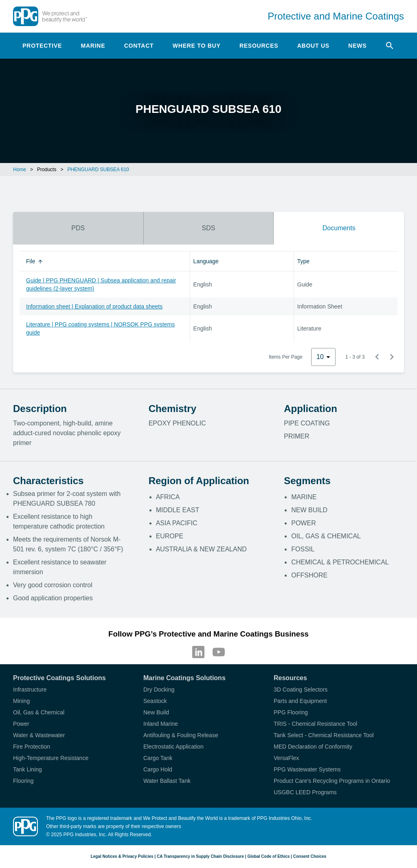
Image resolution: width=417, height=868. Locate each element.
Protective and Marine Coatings (336, 16)
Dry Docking (159, 690)
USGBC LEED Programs (305, 792)
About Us (313, 46)
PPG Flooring (291, 712)
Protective (42, 46)
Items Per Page (286, 357)
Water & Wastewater (39, 735)
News (357, 46)
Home (20, 170)
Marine (93, 46)
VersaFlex (286, 758)
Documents (339, 228)
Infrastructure (30, 690)
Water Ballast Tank (167, 781)
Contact (139, 46)
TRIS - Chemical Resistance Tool (315, 724)
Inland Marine (161, 724)
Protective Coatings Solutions (59, 678)
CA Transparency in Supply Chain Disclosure (200, 856)
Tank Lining (27, 769)
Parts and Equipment (300, 701)
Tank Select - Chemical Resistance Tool (324, 735)
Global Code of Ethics (268, 856)
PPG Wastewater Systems (307, 769)
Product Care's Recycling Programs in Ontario (332, 781)
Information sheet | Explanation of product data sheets (94, 306)
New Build (156, 712)
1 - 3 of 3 (355, 357)
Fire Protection (32, 747)
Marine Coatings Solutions (184, 678)
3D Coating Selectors (301, 690)
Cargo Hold (158, 769)
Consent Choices (310, 856)
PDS (78, 228)
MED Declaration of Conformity (313, 747)
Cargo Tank (158, 758)
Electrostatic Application (173, 747)
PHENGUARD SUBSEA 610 (98, 170)
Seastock (155, 701)
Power (21, 724)
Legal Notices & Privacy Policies (122, 856)
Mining (21, 701)
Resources (259, 46)
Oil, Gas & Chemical (39, 712)
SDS (209, 228)
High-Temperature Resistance (51, 758)
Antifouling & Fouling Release (181, 735)
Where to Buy (197, 46)
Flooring (23, 781)
